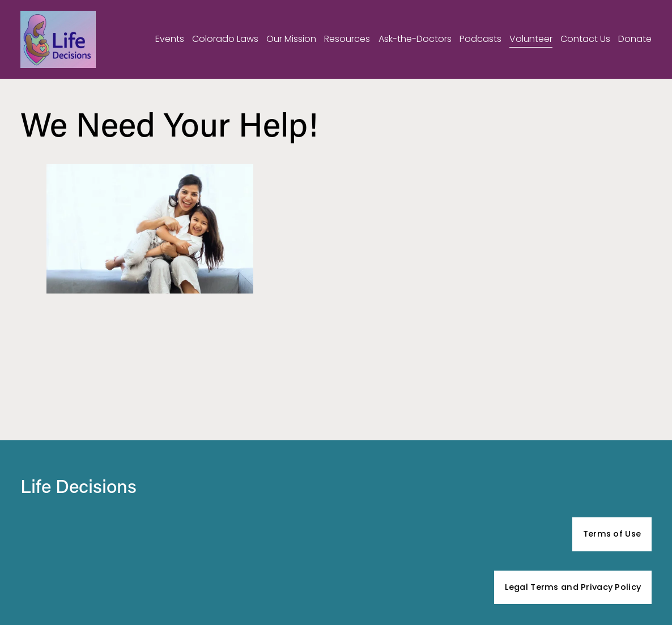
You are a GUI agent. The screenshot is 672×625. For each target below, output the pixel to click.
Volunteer (531, 39)
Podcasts (480, 39)
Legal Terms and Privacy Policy (573, 587)
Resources (347, 39)
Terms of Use (612, 534)
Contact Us (585, 39)
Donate (635, 39)
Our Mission (291, 39)
